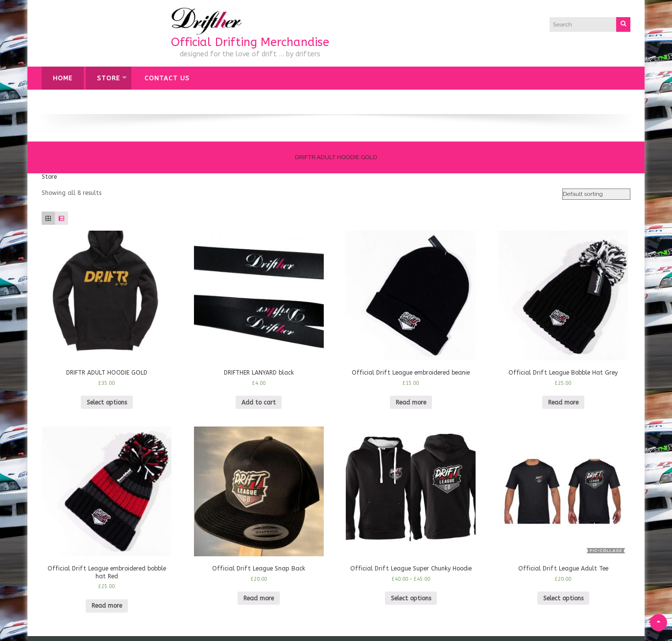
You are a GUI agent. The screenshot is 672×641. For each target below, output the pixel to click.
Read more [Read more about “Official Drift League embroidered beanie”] (411, 403)
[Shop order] (596, 194)
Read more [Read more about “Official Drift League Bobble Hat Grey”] (563, 403)
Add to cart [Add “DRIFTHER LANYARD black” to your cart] (259, 403)
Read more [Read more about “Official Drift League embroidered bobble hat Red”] (107, 606)
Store (108, 78)
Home (63, 78)
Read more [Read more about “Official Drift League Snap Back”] (259, 598)
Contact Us (167, 78)
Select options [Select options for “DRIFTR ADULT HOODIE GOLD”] (107, 403)
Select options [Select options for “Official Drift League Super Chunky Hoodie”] (411, 598)
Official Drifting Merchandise (250, 42)
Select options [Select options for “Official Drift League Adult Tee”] (563, 598)
